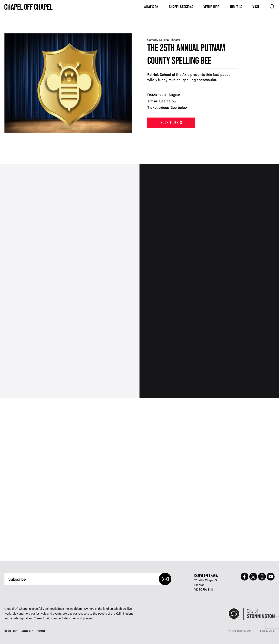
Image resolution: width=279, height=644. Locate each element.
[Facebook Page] (245, 577)
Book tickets (171, 122)
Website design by (240, 631)
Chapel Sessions (181, 7)
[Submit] (165, 579)
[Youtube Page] (271, 577)
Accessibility (27, 631)
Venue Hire (211, 7)
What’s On (151, 7)
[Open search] (272, 7)
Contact (41, 631)
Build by (267, 631)
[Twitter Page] (253, 577)
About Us (236, 7)
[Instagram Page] (262, 577)
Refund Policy (11, 631)
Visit (256, 7)
